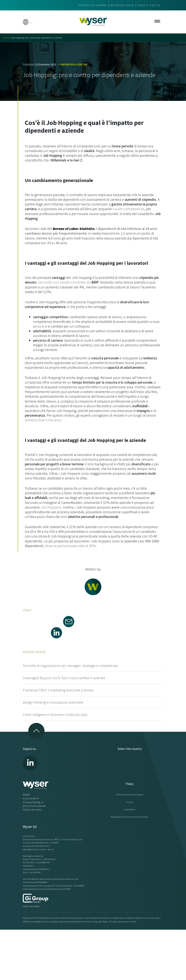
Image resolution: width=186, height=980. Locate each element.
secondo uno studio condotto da (67, 282)
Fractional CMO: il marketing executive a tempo (58, 689)
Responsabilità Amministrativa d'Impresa (130, 816)
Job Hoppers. (51, 506)
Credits (133, 920)
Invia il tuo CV (149, 5)
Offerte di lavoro (93, 5)
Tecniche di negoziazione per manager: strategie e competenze (70, 664)
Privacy (130, 801)
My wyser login (122, 5)
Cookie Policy (130, 808)
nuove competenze (127, 209)
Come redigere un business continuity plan (55, 713)
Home (6, 38)
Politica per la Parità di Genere (130, 793)
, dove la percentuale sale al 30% (91, 542)
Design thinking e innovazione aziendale (53, 701)
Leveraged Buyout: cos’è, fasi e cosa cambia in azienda (64, 677)
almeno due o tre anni (42, 419)
